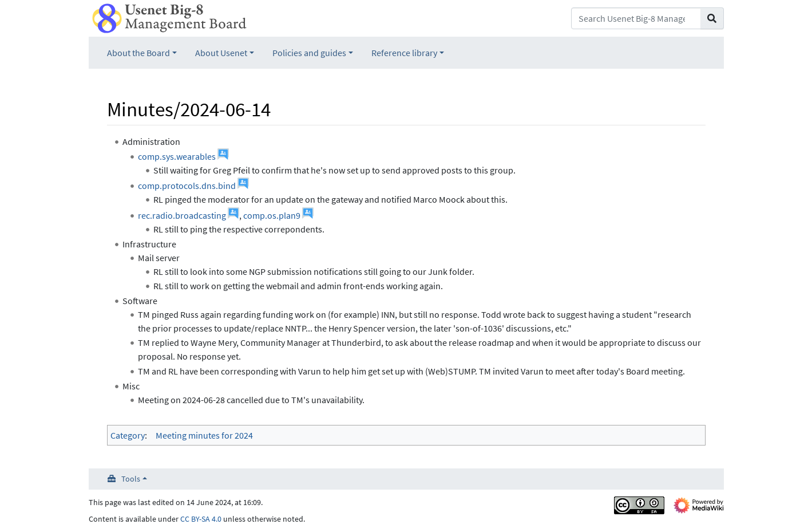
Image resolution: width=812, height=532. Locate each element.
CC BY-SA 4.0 (201, 519)
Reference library (404, 53)
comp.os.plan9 (272, 215)
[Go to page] (712, 18)
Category (128, 435)
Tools (131, 479)
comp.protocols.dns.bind (187, 186)
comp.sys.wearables (177, 156)
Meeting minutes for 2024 (204, 435)
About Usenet (221, 53)
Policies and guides (309, 53)
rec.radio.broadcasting (182, 215)
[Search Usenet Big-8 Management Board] (636, 18)
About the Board (138, 53)
